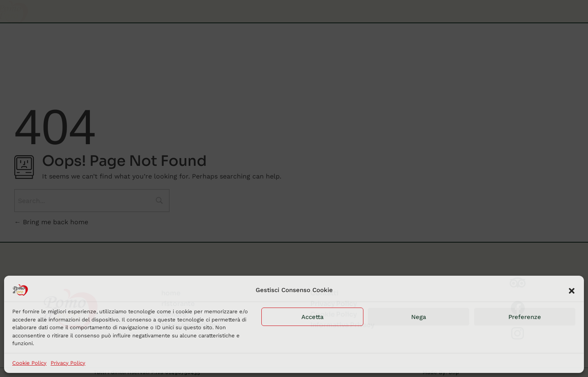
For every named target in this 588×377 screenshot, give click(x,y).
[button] (572, 290)
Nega (419, 317)
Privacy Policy (68, 363)
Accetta (313, 317)
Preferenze (525, 317)
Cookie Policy (29, 363)
